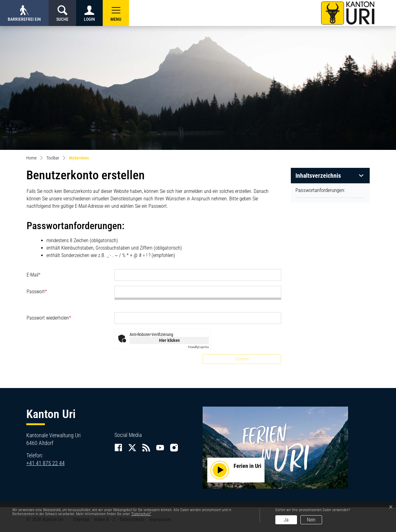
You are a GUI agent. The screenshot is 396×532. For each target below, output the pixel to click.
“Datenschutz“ (141, 514)
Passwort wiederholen (49, 318)
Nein (311, 520)
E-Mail (34, 275)
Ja (286, 520)
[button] (116, 13)
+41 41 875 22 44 (45, 463)
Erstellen (242, 359)
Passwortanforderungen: (320, 190)
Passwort (37, 292)
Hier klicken (169, 340)
